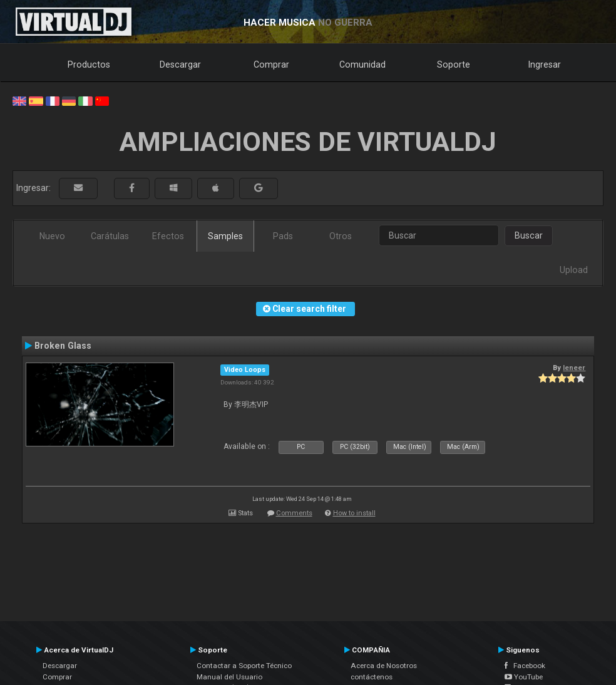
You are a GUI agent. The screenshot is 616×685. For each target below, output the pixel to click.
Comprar (271, 64)
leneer (574, 368)
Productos (89, 64)
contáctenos (372, 677)
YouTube (524, 677)
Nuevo (52, 236)
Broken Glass (63, 346)
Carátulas (110, 236)
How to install (354, 513)
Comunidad (362, 64)
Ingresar (545, 64)
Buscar (529, 235)
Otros (341, 236)
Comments (294, 513)
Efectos (168, 236)
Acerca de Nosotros (384, 666)
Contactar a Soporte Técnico (244, 666)
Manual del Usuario (229, 677)
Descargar (180, 64)
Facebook (525, 666)
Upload (574, 270)
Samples (225, 236)
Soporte (454, 64)
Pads (283, 236)
